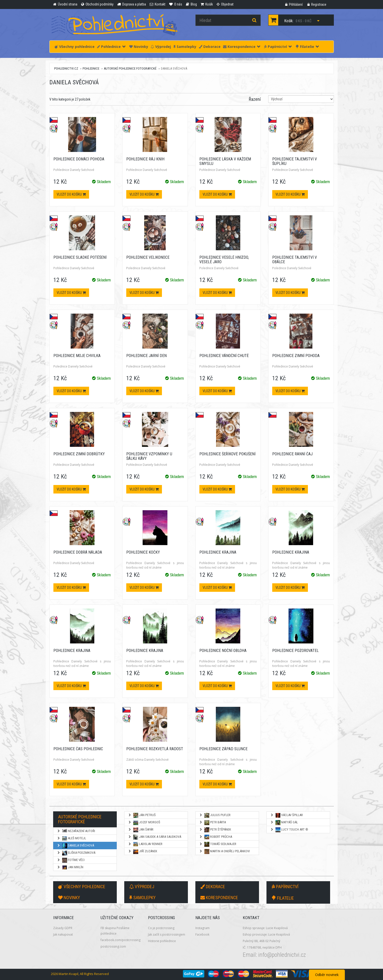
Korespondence (242, 47)
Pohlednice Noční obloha (223, 651)
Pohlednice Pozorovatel (295, 651)
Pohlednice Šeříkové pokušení (227, 454)
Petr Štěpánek (215, 830)
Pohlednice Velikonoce (148, 257)
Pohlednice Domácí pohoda (79, 159)
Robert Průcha (216, 837)
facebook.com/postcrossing (121, 940)
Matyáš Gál (284, 823)
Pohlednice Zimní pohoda (296, 356)
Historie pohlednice (162, 941)
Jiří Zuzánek (143, 852)
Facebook (202, 934)
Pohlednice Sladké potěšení (80, 257)
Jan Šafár (141, 830)
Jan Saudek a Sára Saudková (155, 837)
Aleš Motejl (71, 839)
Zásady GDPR (63, 928)
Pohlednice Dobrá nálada (78, 552)
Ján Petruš (142, 815)
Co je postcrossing (161, 928)
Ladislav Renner (145, 844)
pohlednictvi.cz (66, 68)
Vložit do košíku (71, 194)
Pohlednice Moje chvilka (77, 356)
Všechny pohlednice (75, 47)
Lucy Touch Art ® (289, 830)
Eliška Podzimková (76, 853)
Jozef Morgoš (144, 823)
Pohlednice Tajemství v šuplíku (295, 161)
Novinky (139, 47)
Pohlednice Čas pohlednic (78, 749)
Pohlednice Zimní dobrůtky (79, 454)
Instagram (202, 928)
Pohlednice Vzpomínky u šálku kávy (149, 456)
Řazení (255, 99)
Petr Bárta (212, 823)
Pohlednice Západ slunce (223, 749)
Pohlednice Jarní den (146, 356)
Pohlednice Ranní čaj (292, 454)
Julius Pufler (215, 815)
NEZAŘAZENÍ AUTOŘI (76, 831)
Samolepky (185, 47)
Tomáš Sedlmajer (218, 844)
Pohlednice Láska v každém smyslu (225, 161)
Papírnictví (278, 47)
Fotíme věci (71, 860)
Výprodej (161, 47)
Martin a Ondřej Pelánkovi (224, 852)
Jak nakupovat (63, 934)
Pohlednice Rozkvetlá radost (155, 749)
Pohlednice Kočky (143, 552)
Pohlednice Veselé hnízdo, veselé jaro (224, 260)
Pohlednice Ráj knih (145, 159)
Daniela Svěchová (75, 846)
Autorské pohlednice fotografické (130, 68)
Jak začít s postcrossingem (167, 934)
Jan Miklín (70, 867)
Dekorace (210, 47)
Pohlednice (111, 47)
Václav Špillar (287, 815)
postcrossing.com (113, 946)
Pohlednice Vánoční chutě (224, 356)
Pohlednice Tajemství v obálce (295, 260)
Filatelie (307, 47)
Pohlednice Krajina (218, 552)
